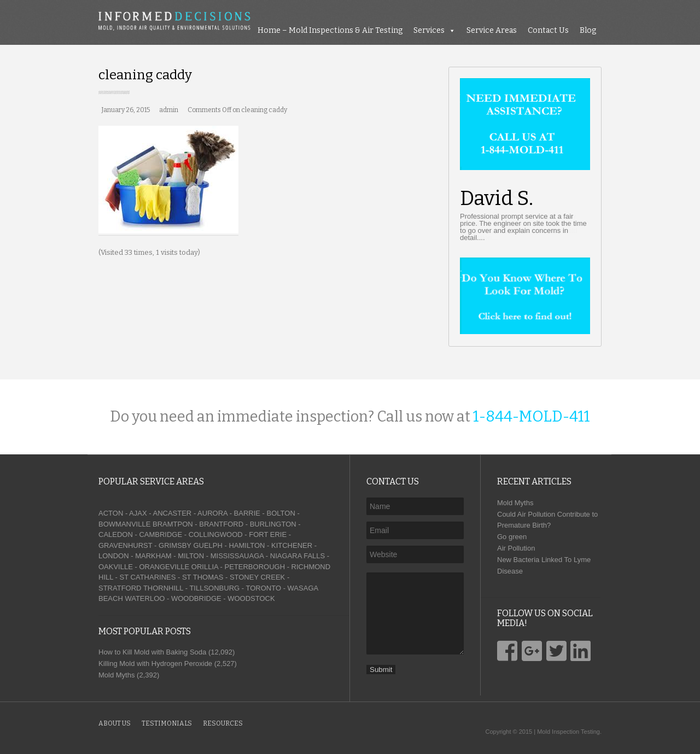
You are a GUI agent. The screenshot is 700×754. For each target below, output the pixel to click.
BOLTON (281, 513)
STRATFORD (120, 588)
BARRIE (247, 513)
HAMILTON (247, 545)
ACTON (111, 513)
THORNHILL (163, 588)
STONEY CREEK (257, 577)
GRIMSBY (175, 545)
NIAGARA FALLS (297, 556)
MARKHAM (153, 556)
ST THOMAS (203, 577)
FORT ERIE (268, 534)
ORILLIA (205, 567)
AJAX (138, 513)
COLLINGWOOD (216, 534)
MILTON (191, 556)
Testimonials (167, 723)
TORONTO (263, 588)
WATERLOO (145, 598)
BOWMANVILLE (124, 524)
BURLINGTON (273, 524)
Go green (512, 537)
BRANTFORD (221, 524)
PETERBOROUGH (255, 567)
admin (169, 110)
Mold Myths (515, 503)
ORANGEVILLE (164, 567)
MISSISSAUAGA (237, 556)
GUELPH (208, 545)
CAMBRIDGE (161, 534)
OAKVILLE (116, 567)
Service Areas (492, 30)
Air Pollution (516, 548)
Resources (223, 723)
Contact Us (548, 30)
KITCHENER (292, 545)
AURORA (212, 513)
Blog (588, 30)
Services (429, 30)
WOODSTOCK (251, 598)
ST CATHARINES (148, 577)
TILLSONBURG (214, 588)
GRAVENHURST (125, 545)
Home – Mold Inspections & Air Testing (330, 30)
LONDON (114, 556)
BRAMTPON (173, 524)
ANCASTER (172, 513)
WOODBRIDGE (196, 598)
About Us (115, 723)
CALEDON (116, 534)
